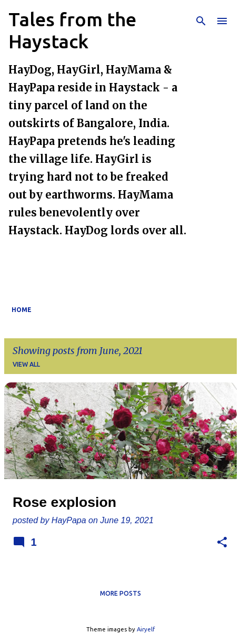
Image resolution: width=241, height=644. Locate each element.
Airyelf (146, 629)
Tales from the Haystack (72, 30)
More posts (120, 593)
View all (26, 364)
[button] (222, 543)
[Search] (201, 21)
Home (22, 310)
